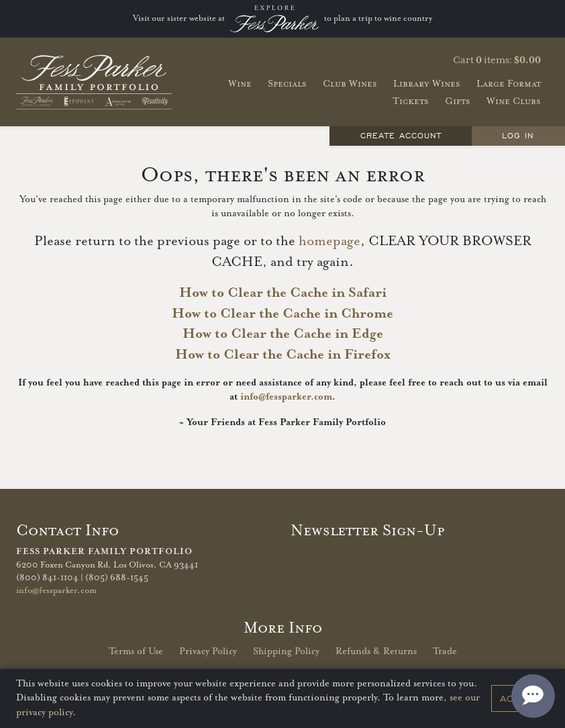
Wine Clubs (514, 101)
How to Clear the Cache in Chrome (282, 314)
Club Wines (350, 84)
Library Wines (427, 84)
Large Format (509, 84)
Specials (287, 84)
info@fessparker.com (286, 397)
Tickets (411, 101)
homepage (329, 241)
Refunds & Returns (376, 651)
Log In (518, 135)
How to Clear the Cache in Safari (283, 293)
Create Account (401, 135)
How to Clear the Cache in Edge (283, 334)
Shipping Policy (286, 651)
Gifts (458, 101)
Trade (445, 651)
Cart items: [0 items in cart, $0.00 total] (497, 60)
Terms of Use (136, 651)
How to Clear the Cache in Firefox (283, 355)
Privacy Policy (208, 651)
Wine (240, 84)
